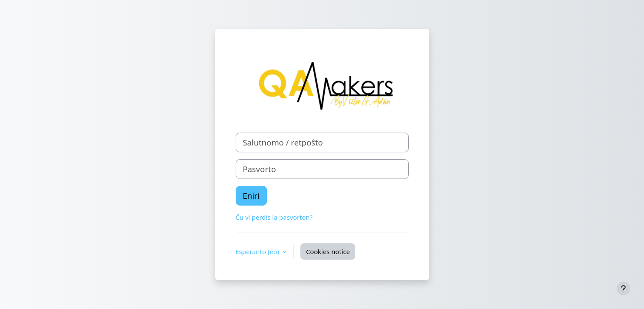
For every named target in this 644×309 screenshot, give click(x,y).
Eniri (251, 195)
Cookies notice (328, 251)
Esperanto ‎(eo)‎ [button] (258, 251)
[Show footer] (623, 288)
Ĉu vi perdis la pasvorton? (274, 217)
